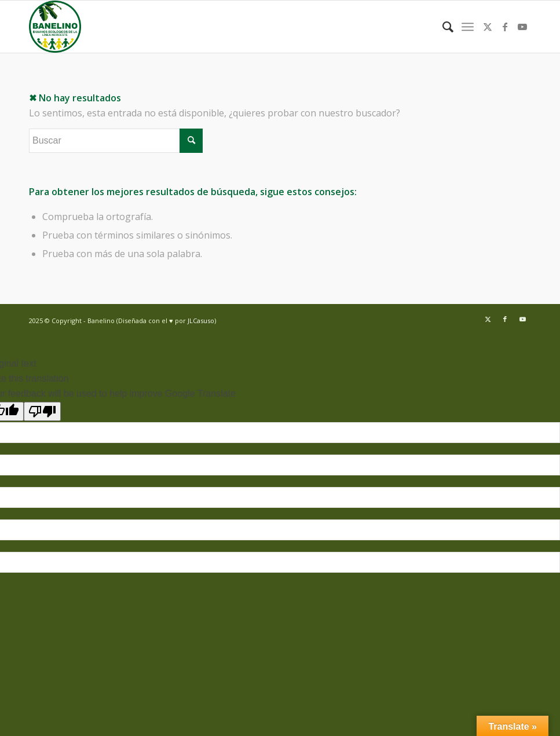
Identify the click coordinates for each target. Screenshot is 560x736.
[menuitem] (442, 27)
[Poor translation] (42, 411)
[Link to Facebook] (505, 27)
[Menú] (468, 27)
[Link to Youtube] (522, 27)
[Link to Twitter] (488, 27)
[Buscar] (442, 27)
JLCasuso (201, 321)
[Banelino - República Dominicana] (55, 27)
